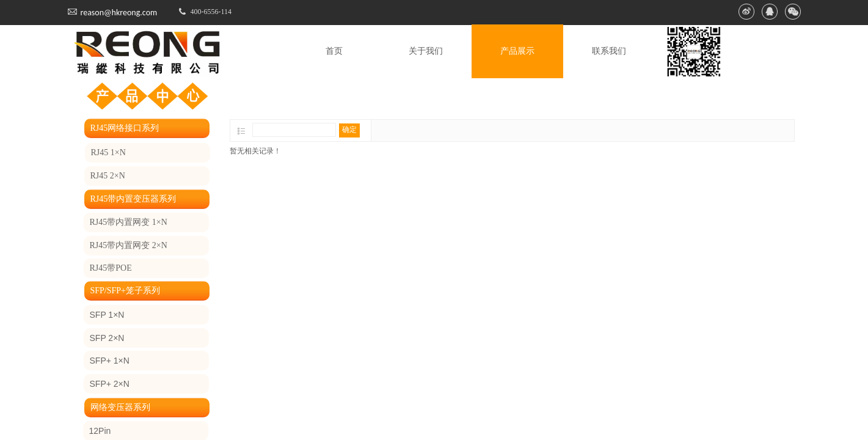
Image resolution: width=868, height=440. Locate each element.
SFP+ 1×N (110, 361)
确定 (349, 130)
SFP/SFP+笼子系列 (126, 291)
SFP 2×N (107, 338)
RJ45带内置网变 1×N (129, 222)
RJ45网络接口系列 (125, 128)
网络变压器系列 (120, 407)
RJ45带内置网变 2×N (129, 245)
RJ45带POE (111, 268)
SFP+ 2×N (110, 384)
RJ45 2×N (108, 176)
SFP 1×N (107, 315)
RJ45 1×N (108, 152)
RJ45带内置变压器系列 (133, 199)
